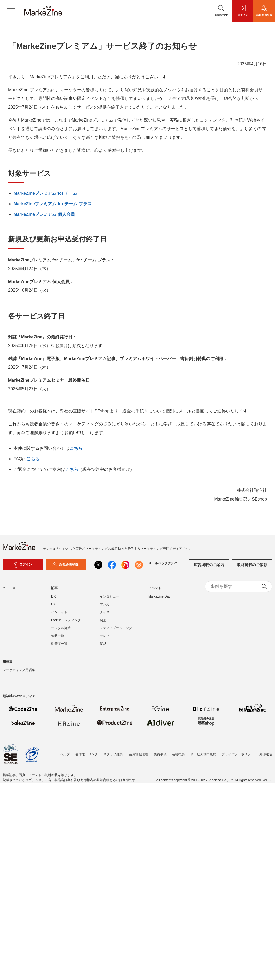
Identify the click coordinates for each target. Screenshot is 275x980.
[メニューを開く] (11, 11)
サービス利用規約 (203, 754)
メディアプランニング (116, 628)
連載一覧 (58, 636)
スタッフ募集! (113, 754)
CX (54, 604)
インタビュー (109, 596)
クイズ (105, 612)
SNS (103, 644)
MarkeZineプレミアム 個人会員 (44, 214)
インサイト (59, 612)
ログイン (22, 565)
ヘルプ (65, 754)
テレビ (105, 636)
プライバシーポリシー (238, 754)
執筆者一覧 (59, 644)
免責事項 (160, 754)
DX (54, 596)
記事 (54, 588)
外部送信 (266, 754)
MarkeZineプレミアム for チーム (45, 193)
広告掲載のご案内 (209, 565)
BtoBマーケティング (66, 620)
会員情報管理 (139, 754)
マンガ (105, 604)
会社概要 (178, 754)
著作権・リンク (87, 754)
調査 (103, 620)
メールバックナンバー (164, 563)
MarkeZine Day (159, 596)
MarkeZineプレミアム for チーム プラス (53, 204)
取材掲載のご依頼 (252, 565)
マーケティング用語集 (19, 670)
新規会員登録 (65, 565)
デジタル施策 (61, 628)
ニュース (9, 588)
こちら (76, 448)
